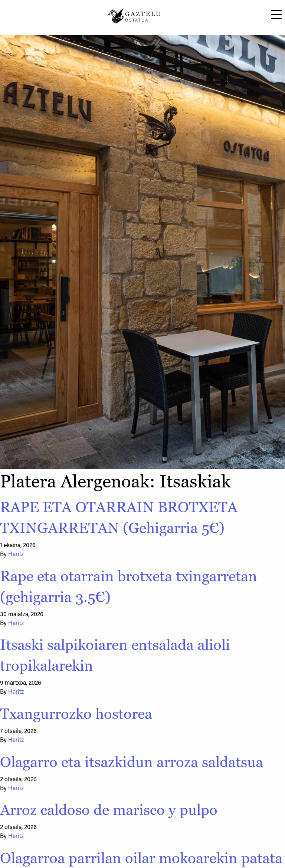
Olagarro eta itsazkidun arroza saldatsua (132, 762)
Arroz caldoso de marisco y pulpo (109, 810)
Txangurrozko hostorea (76, 714)
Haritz (16, 555)
